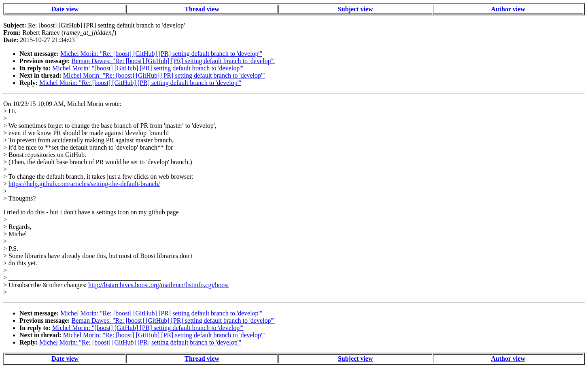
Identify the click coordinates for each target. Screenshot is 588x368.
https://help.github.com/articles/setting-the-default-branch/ (84, 184)
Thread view (202, 9)
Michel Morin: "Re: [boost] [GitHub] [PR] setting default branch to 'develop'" (161, 54)
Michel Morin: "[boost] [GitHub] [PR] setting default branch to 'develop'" (148, 68)
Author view (508, 9)
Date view (65, 9)
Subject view (356, 9)
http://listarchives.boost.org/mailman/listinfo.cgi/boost (159, 285)
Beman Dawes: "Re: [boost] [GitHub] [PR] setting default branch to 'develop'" (173, 61)
